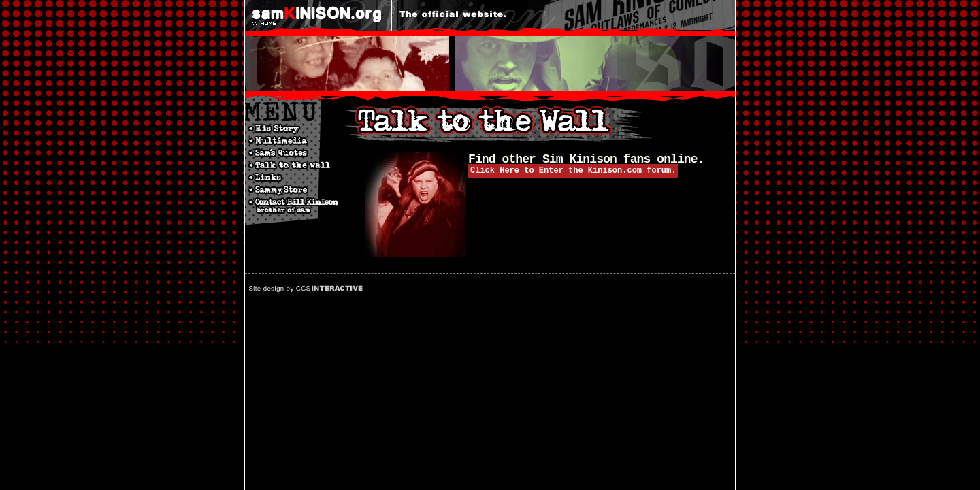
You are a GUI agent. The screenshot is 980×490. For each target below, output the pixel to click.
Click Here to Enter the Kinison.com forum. (573, 171)
